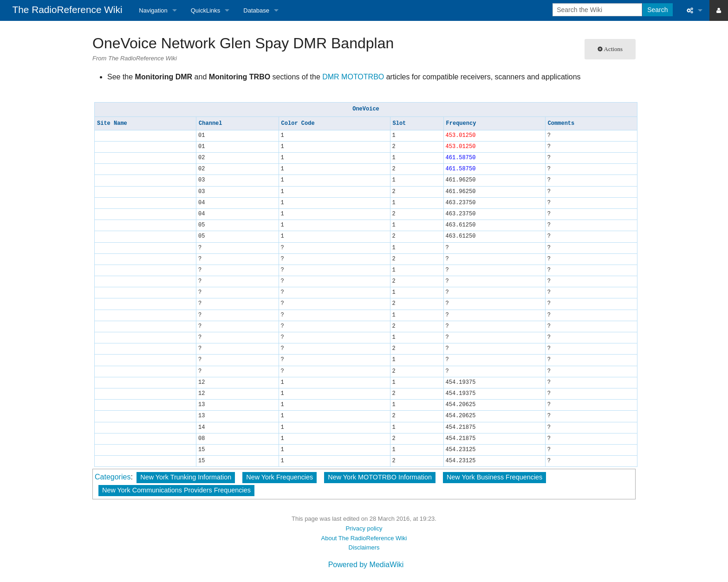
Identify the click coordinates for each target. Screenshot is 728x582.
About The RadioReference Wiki (364, 538)
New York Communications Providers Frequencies (176, 490)
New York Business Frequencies (494, 477)
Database (256, 10)
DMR (331, 77)
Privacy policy (364, 528)
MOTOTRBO (363, 77)
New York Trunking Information (186, 477)
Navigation (153, 10)
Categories (113, 477)
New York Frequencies (279, 477)
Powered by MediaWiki (366, 565)
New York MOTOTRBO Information (380, 477)
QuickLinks (206, 10)
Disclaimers (364, 547)
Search (657, 10)
